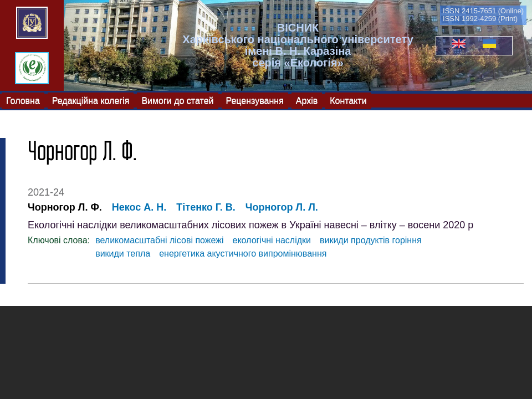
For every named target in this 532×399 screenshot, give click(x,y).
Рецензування (255, 100)
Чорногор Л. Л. (282, 207)
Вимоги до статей (177, 100)
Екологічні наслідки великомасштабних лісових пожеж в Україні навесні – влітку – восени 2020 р (250, 225)
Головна (23, 100)
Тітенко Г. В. (206, 207)
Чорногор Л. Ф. (65, 207)
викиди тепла (123, 254)
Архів (307, 100)
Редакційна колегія (91, 100)
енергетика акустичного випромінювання (243, 254)
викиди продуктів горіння (371, 240)
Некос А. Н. (139, 207)
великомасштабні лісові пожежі (159, 240)
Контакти (348, 100)
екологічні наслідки (272, 240)
